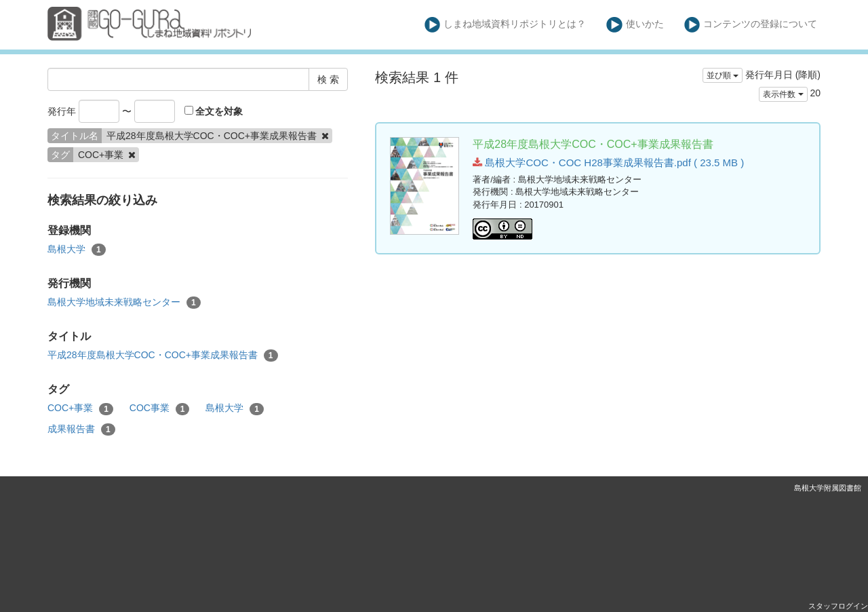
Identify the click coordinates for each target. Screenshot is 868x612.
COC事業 (160, 408)
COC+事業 (80, 408)
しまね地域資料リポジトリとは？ (506, 25)
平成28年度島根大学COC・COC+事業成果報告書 (163, 356)
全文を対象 (214, 111)
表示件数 (783, 94)
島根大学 (77, 250)
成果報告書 (81, 429)
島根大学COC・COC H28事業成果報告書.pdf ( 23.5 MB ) (608, 162)
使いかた (635, 25)
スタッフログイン (838, 606)
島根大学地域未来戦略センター (124, 303)
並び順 (723, 75)
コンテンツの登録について (751, 25)
